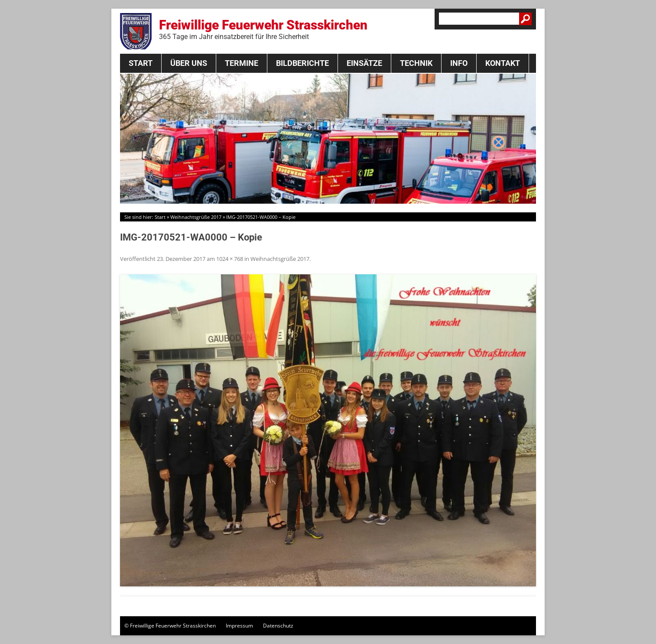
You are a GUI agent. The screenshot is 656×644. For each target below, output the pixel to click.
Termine (242, 63)
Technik (416, 63)
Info (459, 63)
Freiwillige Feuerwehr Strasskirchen (263, 29)
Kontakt (503, 63)
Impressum (239, 626)
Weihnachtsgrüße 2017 (196, 217)
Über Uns (189, 63)
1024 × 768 (230, 259)
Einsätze (364, 63)
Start (141, 63)
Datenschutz (278, 626)
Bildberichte (302, 63)
